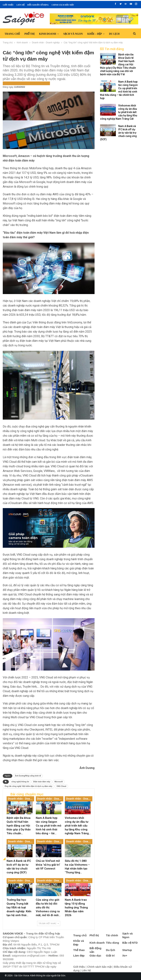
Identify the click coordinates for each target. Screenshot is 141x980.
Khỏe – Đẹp (95, 34)
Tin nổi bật (44, 83)
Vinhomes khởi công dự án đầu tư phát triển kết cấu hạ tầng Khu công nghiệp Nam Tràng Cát (119, 112)
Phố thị (29, 34)
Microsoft (59, 782)
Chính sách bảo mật (63, 5)
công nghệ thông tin (20, 782)
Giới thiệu (8, 5)
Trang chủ (12, 34)
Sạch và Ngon (73, 34)
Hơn (112, 34)
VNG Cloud (61, 786)
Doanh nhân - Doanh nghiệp (20, 83)
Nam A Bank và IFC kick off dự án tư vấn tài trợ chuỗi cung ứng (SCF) (118, 133)
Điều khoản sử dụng (38, 5)
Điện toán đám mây (42, 782)
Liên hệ (21, 5)
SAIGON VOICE (13, 933)
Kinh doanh (48, 34)
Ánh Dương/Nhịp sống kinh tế (28, 776)
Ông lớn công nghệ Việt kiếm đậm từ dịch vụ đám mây (28, 786)
